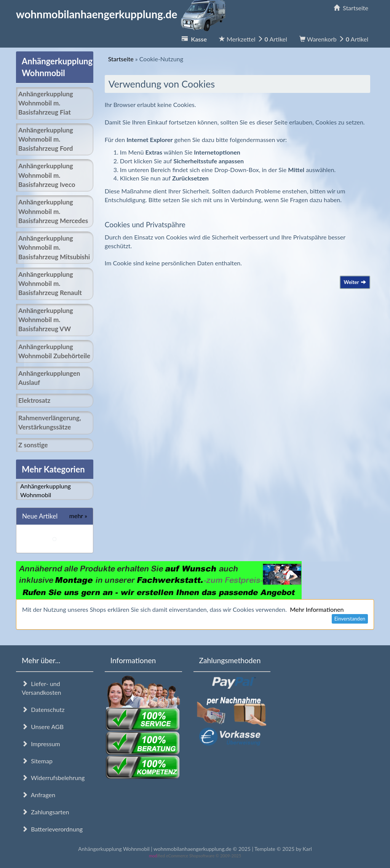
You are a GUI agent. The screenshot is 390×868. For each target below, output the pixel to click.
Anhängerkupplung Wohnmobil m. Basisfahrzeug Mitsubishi (54, 247)
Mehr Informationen (317, 609)
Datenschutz (43, 709)
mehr (78, 516)
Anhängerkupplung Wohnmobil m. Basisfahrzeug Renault (50, 284)
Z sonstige (33, 445)
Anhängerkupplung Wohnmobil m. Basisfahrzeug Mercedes (53, 211)
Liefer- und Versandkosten (41, 688)
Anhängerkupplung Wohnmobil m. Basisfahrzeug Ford (46, 139)
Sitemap (37, 761)
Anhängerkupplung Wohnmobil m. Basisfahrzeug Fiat (46, 103)
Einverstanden (350, 619)
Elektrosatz (34, 400)
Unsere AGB (43, 727)
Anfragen (38, 795)
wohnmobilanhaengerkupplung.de (123, 14)
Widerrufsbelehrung (53, 778)
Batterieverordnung (52, 829)
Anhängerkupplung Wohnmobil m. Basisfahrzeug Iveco (47, 175)
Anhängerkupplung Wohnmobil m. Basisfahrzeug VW (46, 320)
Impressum (41, 744)
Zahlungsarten (45, 812)
